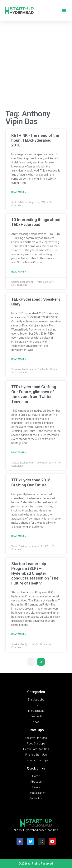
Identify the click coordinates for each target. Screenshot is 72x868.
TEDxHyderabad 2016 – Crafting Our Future (33, 482)
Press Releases (36, 793)
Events (36, 787)
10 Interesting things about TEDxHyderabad (36, 222)
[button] (64, 11)
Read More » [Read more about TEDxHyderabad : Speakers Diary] (19, 359)
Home (36, 776)
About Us (36, 782)
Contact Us (36, 798)
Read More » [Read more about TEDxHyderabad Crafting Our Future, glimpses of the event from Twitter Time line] (19, 453)
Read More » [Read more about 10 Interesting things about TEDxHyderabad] (19, 272)
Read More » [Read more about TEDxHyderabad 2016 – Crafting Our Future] (19, 536)
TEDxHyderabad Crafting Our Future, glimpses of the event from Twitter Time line (34, 394)
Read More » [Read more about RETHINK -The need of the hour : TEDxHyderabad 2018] (19, 192)
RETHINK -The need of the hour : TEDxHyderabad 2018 (35, 140)
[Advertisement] (36, 66)
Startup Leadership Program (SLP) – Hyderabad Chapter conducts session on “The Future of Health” (35, 573)
